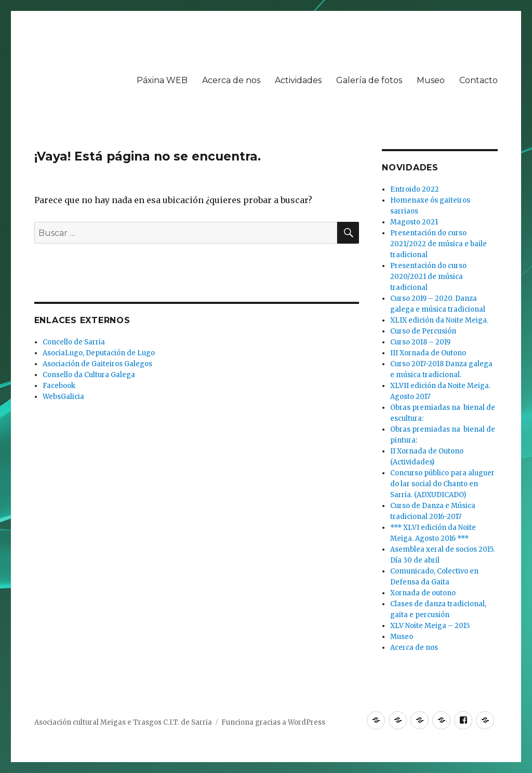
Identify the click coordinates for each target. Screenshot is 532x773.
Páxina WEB (162, 80)
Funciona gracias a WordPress (273, 722)
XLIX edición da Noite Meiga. (439, 320)
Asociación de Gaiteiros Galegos (97, 364)
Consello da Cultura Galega (89, 375)
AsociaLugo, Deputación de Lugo (99, 353)
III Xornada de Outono (428, 353)
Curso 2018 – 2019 (420, 342)
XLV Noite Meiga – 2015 (430, 626)
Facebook (59, 386)
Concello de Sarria (74, 342)
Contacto (478, 80)
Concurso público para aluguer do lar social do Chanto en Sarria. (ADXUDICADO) (442, 484)
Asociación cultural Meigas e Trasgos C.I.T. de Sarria (123, 722)
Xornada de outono (423, 593)
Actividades (298, 80)
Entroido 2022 (415, 189)
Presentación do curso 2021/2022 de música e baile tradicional (438, 244)
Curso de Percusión (423, 331)
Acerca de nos (231, 80)
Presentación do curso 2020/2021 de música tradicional (428, 277)
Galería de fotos (369, 80)
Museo (431, 80)
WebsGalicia (63, 397)
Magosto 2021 (414, 222)
